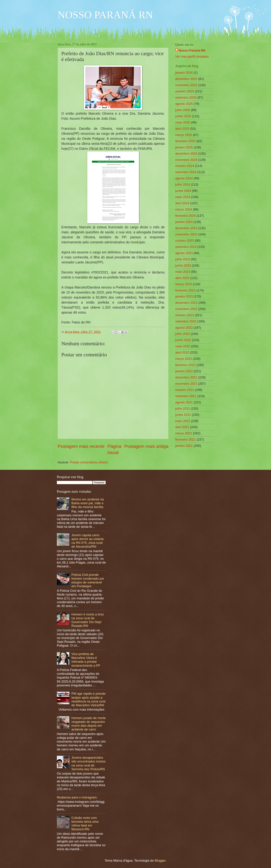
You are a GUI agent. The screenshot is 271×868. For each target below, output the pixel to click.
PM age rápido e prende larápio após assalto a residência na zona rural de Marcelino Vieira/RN (88, 699)
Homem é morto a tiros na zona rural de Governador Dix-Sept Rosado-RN (88, 620)
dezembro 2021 (186, 377)
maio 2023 (183, 272)
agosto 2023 (184, 253)
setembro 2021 (186, 396)
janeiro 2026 (184, 73)
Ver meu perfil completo (192, 56)
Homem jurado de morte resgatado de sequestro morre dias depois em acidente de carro (88, 724)
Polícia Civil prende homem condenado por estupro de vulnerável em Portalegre (88, 580)
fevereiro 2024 (185, 216)
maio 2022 (183, 346)
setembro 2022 (186, 321)
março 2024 (184, 209)
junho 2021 (183, 415)
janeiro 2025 (184, 147)
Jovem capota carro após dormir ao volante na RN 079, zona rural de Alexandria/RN (88, 541)
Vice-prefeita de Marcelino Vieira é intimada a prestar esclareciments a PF (86, 660)
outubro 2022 (185, 315)
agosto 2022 (184, 328)
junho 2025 (183, 116)
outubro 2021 (185, 390)
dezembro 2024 (186, 154)
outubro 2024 (185, 166)
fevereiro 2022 (185, 365)
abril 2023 (182, 278)
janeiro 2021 (184, 446)
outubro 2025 (185, 91)
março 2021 (184, 433)
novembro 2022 (186, 309)
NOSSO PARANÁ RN (105, 15)
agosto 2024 (184, 178)
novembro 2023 (186, 234)
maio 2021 (183, 421)
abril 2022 (182, 352)
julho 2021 (183, 408)
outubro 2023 (185, 241)
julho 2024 (183, 184)
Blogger (160, 860)
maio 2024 (183, 197)
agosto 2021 (184, 402)
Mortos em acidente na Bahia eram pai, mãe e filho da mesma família (88, 503)
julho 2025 (183, 110)
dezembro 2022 (186, 303)
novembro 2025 (186, 85)
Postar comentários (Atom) (89, 462)
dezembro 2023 (186, 228)
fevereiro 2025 (185, 141)
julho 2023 (183, 259)
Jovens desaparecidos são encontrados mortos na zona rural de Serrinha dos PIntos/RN (88, 763)
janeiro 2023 (184, 296)
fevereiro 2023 (185, 290)
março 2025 (184, 135)
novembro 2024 (186, 160)
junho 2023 (183, 265)
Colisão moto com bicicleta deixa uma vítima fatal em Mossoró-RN (85, 823)
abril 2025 (182, 129)
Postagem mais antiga (146, 446)
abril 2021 (182, 427)
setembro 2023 (186, 247)
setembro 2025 (186, 97)
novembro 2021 (186, 384)
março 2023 (184, 284)
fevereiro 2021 (185, 439)
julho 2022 (183, 334)
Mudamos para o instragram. (77, 797)
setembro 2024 (186, 172)
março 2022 (184, 359)
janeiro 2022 (184, 371)
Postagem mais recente (81, 446)
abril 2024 (182, 203)
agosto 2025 (184, 104)
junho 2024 (183, 191)
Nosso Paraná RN (192, 50)
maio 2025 (183, 122)
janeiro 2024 (184, 222)
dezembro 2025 (186, 79)
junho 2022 (183, 340)
